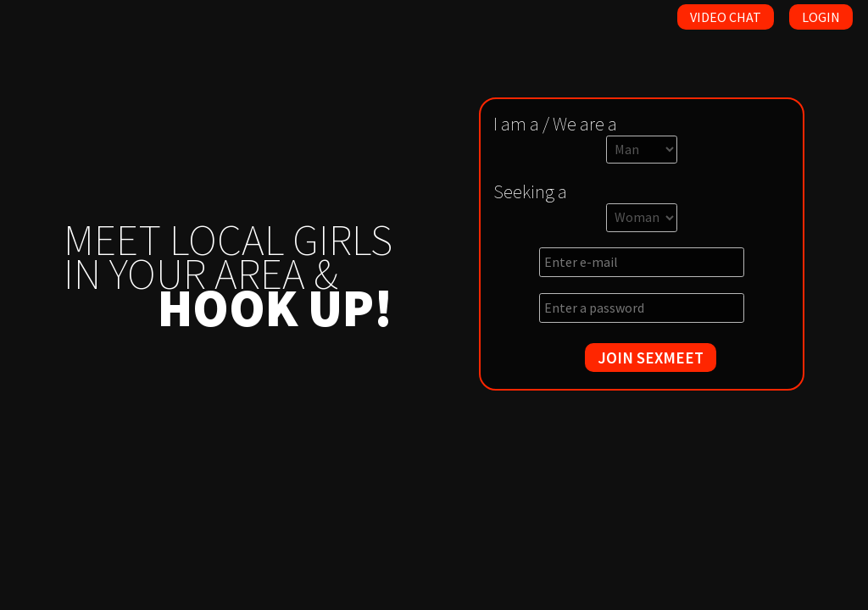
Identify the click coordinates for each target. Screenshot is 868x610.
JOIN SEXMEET (651, 358)
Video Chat (726, 17)
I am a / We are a (555, 124)
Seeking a (530, 191)
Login (821, 17)
